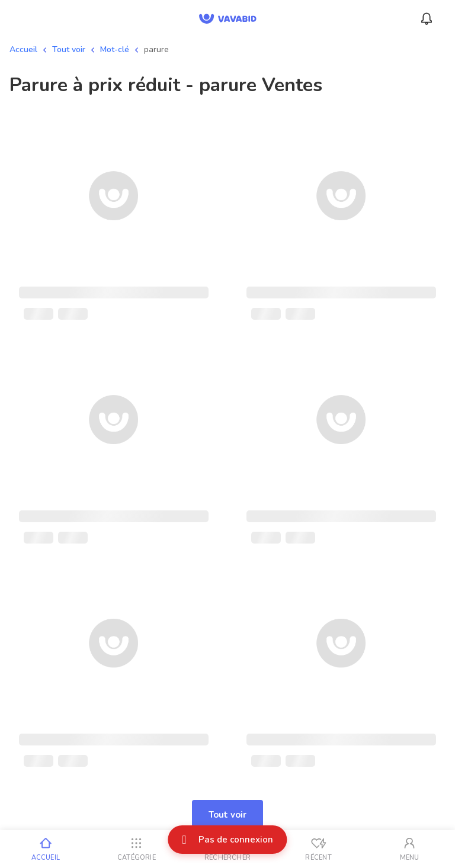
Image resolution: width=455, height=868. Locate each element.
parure (156, 49)
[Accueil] (46, 849)
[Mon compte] (409, 849)
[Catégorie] (137, 849)
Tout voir (69, 49)
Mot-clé (115, 49)
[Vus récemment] (319, 849)
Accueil (23, 49)
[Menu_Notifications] (427, 19)
